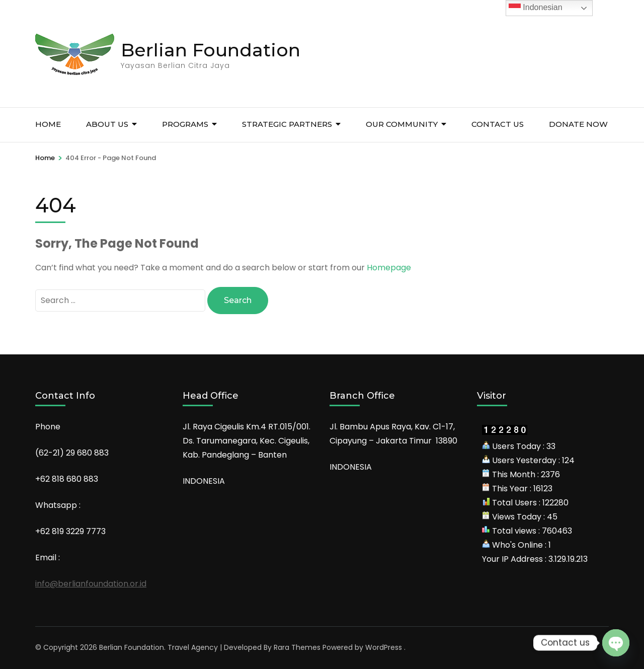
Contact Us (498, 124)
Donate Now (578, 124)
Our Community (402, 124)
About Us (107, 124)
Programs (185, 124)
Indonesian (536, 8)
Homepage (389, 268)
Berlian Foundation (211, 50)
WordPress (384, 647)
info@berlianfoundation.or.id (91, 584)
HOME (48, 124)
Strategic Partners (287, 124)
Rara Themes (297, 647)
